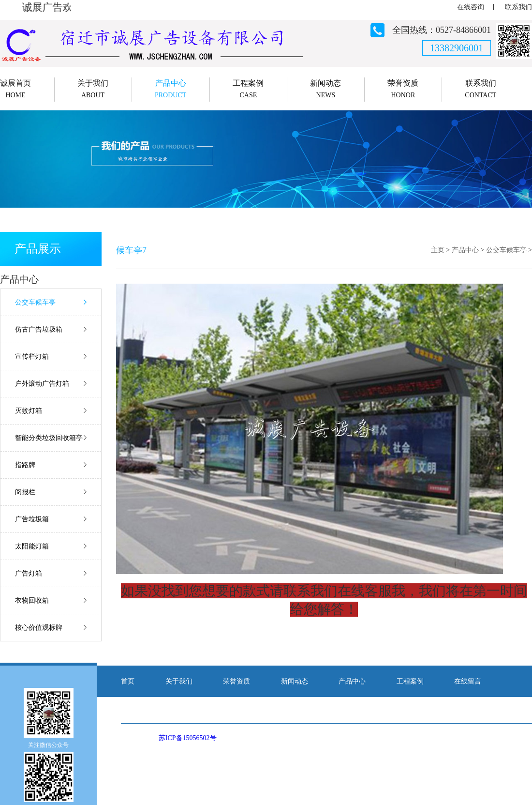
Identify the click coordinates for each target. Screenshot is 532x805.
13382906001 (457, 48)
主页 (438, 250)
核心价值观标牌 (39, 628)
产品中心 (465, 250)
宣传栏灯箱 (32, 357)
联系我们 (518, 7)
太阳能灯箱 (32, 546)
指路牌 (25, 465)
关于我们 (179, 681)
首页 (128, 681)
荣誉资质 (236, 681)
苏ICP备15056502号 (188, 738)
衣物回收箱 (32, 600)
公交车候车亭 (35, 302)
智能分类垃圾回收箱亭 (49, 438)
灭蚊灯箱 (29, 411)
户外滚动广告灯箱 (42, 384)
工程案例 (410, 681)
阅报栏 (25, 492)
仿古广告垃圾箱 (39, 329)
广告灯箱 (29, 573)
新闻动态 (295, 681)
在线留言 (468, 681)
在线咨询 (471, 7)
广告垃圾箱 (32, 519)
